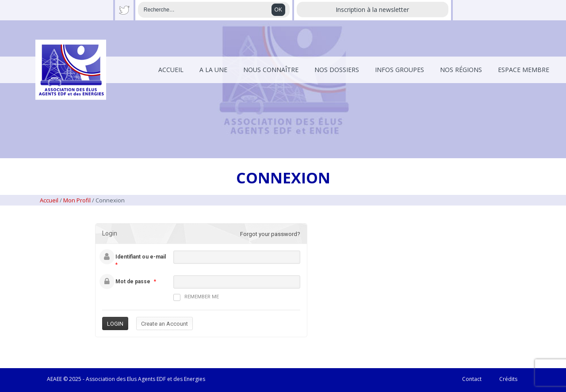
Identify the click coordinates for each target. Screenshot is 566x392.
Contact (472, 379)
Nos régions (461, 70)
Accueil (171, 70)
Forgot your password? (270, 234)
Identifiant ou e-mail (141, 257)
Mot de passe (133, 282)
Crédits (508, 379)
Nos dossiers (337, 70)
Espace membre (524, 70)
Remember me (196, 297)
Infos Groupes (400, 70)
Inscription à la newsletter (372, 10)
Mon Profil (77, 200)
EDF (161, 379)
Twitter (124, 10)
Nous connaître (271, 70)
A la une (213, 70)
